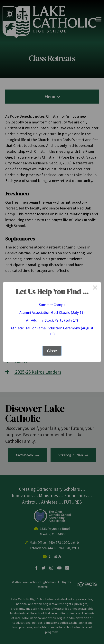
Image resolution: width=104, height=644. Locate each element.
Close (52, 351)
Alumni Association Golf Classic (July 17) (52, 312)
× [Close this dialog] (95, 288)
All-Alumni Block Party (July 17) (52, 320)
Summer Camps (52, 305)
